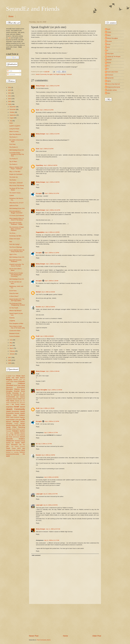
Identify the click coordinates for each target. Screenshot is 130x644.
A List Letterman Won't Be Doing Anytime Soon (17, 251)
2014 (10, 87)
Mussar (13, 425)
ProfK (38, 336)
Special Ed (110, 78)
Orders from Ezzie (15, 239)
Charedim (21, 381)
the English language (60, 74)
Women (18, 450)
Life (23, 419)
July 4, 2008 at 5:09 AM (48, 307)
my (9, 38)
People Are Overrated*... (16, 174)
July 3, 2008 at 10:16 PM (53, 210)
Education (10, 389)
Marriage (16, 421)
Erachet (38, 307)
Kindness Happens (19, 417)
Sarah (18, 435)
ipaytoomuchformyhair (13, 454)
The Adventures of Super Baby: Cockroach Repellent (17, 229)
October (12, 112)
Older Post (97, 636)
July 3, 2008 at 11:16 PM (52, 253)
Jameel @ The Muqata (114, 57)
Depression (9, 387)
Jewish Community (41, 74)
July (11, 121)
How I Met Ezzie (21, 403)
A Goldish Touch (11, 376)
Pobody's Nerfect (19, 431)
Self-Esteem (16, 437)
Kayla (12, 417)
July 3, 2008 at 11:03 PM (52, 232)
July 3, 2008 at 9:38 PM (50, 165)
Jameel (22, 407)
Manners (9, 422)
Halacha (22, 397)
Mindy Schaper (41, 86)
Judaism (22, 415)
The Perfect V (13, 137)
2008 (10, 104)
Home (11, 16)
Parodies (9, 429)
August (12, 118)
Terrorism (14, 445)
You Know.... (13, 233)
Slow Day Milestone (15, 134)
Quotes (17, 433)
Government (10, 397)
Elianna (17, 389)
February (12, 351)
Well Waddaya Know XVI (17, 279)
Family (8, 393)
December (13, 107)
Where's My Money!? (15, 311)
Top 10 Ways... (14, 161)
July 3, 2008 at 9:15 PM (53, 134)
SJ (37, 444)
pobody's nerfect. (112, 90)
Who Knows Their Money (17, 186)
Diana (109, 35)
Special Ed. (10, 443)
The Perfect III (13, 159)
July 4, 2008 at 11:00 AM (55, 390)
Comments (11, 74)
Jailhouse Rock (14, 206)
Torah (8, 448)
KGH (8, 417)
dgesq (109, 81)
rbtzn (109, 93)
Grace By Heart (14, 293)
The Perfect (13, 180)
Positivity (12, 318)
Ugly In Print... (13, 254)
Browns (16, 380)
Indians (23, 404)
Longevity (12, 321)
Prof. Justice (10, 433)
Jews (15, 415)
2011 (10, 96)
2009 (10, 101)
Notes (11, 123)
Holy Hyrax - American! (16, 183)
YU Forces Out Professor (17, 216)
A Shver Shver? (14, 296)
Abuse (18, 376)
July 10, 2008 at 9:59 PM (50, 505)
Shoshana (18, 441)
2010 (10, 99)
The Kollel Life (14, 177)
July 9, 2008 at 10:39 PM (51, 477)
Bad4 (17, 378)
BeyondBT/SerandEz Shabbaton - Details (16, 224)
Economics (21, 387)
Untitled (12, 196)
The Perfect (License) (18, 447)
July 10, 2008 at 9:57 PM (50, 494)
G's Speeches (15, 395)
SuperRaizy (40, 165)
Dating (23, 385)
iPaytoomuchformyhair (114, 87)
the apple (50, 74)
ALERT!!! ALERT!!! (15, 126)
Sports (18, 443)
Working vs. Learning (12, 452)
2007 (10, 358)
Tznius (14, 448)
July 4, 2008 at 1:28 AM (52, 281)
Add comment (36, 555)
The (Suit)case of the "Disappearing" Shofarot (17, 304)
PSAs (14, 427)
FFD (108, 47)
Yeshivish (69, 74)
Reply (38, 104)
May (11, 343)
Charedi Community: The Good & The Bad (17, 265)
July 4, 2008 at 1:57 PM (45, 444)
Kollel (8, 420)
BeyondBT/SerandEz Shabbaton (15, 261)
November (13, 109)
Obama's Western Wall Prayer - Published (16, 168)
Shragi (23, 441)
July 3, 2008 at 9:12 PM (53, 86)
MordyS (38, 292)
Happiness (9, 399)
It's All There (13, 291)
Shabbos (22, 439)
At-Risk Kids (10, 378)
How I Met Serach (13, 404)
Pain (11, 242)
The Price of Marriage (16, 247)
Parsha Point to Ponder (18, 429)
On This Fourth (14, 308)
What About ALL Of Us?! (16, 203)
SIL (13, 435)
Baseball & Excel (14, 333)
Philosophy (9, 431)
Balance (22, 378)
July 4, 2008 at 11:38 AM (47, 408)
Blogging (9, 379)
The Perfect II (13, 164)
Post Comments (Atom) (44, 640)
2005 (10, 363)
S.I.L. (109, 66)
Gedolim (22, 395)
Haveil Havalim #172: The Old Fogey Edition (17, 300)
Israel (16, 407)
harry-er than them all (113, 84)
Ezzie (38, 110)
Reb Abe (8, 435)
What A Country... (14, 131)
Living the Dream (14, 129)
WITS (19, 448)
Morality (16, 423)
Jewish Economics (13, 411)
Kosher (12, 420)
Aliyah (23, 376)
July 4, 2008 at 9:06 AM (53, 371)
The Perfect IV (14, 147)
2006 (10, 360)
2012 (10, 93)
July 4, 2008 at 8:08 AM (47, 336)
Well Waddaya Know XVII (17, 257)
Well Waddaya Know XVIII (17, 208)
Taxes (8, 445)
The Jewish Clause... (15, 193)
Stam (23, 443)
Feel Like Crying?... (15, 244)
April (11, 345)
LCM (16, 420)
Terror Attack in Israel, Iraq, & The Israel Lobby (17, 327)
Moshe (8, 425)
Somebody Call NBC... (16, 236)
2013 (10, 90)
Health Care (21, 399)
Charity (9, 383)
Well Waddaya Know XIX (17, 150)
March (12, 348)
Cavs (12, 382)
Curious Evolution (14, 336)
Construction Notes (15, 331)
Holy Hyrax (10, 401)
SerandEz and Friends (33, 9)
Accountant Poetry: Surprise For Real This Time (17, 154)
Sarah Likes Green (113, 72)
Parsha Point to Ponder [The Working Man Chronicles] (16, 275)
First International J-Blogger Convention (16, 212)
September (13, 115)
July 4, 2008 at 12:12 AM (53, 264)
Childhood (21, 383)
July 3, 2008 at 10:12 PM (52, 193)
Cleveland (10, 385)
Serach (22, 437)
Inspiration (10, 407)
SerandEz (10, 439)
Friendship (15, 393)
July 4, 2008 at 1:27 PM (51, 433)
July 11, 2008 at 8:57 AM (53, 529)
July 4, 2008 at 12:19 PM (52, 421)
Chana (16, 382)
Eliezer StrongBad (42, 390)
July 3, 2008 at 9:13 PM (47, 110)
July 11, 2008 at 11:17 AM (52, 540)
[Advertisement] (65, 619)
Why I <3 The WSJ (15, 172)
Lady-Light (39, 494)
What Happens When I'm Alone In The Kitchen (17, 219)
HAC (17, 397)
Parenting (22, 427)
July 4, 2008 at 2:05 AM (48, 292)
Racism (23, 433)
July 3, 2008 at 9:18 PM (47, 149)
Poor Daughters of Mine (16, 323)
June (11, 340)
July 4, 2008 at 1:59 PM (48, 455)
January (12, 354)
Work (23, 450)
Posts (10, 71)
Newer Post (34, 636)
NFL (17, 425)
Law (20, 420)
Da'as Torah (17, 385)
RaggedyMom (40, 232)
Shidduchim (10, 441)
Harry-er (15, 399)
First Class (12, 144)
